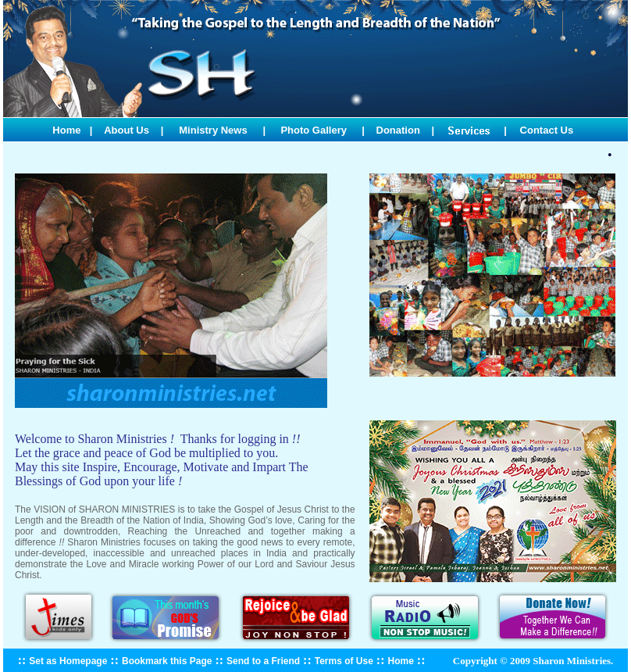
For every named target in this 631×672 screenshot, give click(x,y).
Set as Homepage (68, 661)
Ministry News (213, 130)
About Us (127, 130)
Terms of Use (344, 661)
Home (66, 130)
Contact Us (547, 130)
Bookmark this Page (167, 661)
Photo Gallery (314, 130)
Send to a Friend (263, 661)
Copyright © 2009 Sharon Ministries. (532, 661)
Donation (398, 130)
